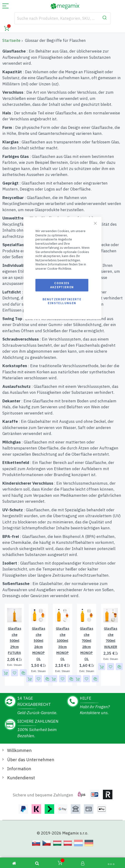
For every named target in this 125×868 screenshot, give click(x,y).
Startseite (11, 40)
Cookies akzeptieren (62, 285)
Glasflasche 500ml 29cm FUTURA (14, 641)
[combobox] (63, 18)
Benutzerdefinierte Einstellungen (62, 301)
